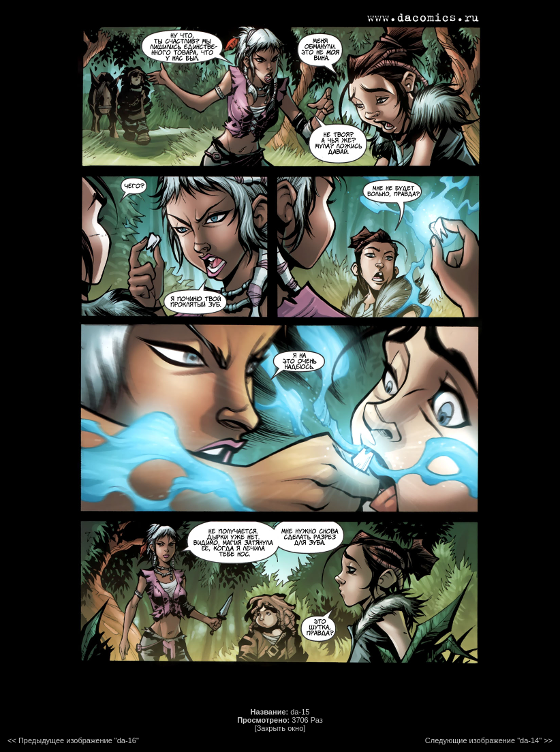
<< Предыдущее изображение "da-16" (73, 740)
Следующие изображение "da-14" (483, 740)
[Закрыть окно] (280, 728)
